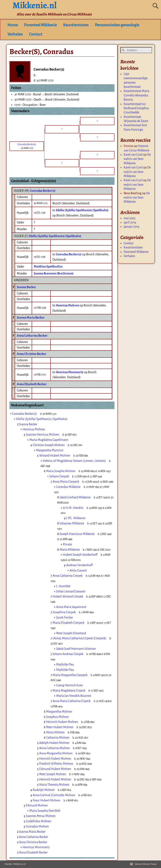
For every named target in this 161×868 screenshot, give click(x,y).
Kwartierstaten (76, 25)
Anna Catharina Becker (32, 336)
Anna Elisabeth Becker (32, 384)
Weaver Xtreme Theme (146, 864)
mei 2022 (130, 218)
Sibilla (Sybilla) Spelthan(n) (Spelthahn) (55, 236)
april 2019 (130, 222)
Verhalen (15, 34)
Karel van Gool (133, 155)
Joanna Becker (26, 287)
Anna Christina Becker (32, 354)
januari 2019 (132, 227)
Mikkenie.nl (19, 864)
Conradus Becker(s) (43, 191)
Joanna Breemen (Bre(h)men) (54, 273)
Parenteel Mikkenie (40, 25)
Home (13, 25)
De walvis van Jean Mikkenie (137, 159)
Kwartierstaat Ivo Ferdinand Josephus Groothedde (136, 108)
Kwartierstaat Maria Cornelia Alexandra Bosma (136, 95)
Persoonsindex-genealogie (117, 25)
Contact (36, 34)
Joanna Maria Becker (31, 318)
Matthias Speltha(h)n (48, 267)
